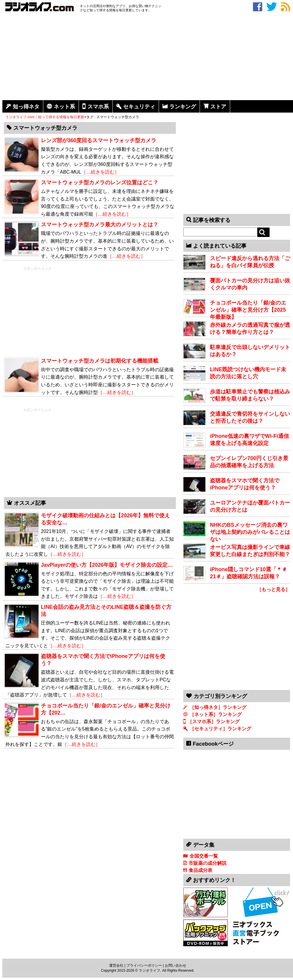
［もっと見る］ (273, 589)
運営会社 (116, 965)
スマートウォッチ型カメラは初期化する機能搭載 (100, 361)
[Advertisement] (148, 57)
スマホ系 (98, 107)
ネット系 (64, 107)
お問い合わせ (176, 965)
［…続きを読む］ (100, 172)
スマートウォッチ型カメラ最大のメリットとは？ (100, 225)
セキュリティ (139, 107)
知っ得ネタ (26, 107)
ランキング (183, 107)
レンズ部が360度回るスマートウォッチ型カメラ (99, 140)
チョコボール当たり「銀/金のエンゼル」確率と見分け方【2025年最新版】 (248, 310)
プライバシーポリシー (144, 965)
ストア (218, 107)
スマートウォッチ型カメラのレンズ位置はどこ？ (100, 182)
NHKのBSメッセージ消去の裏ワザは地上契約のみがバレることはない (250, 532)
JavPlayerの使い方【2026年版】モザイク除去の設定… (107, 565)
